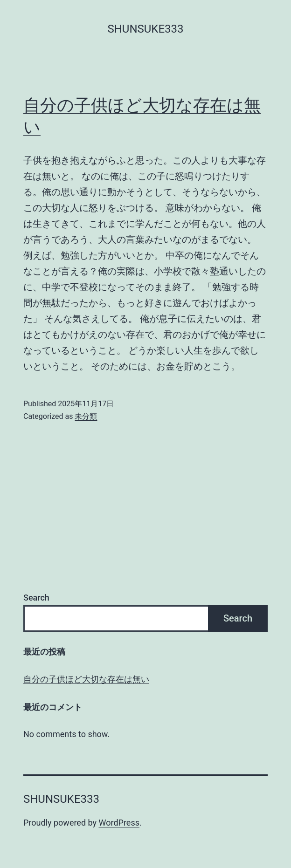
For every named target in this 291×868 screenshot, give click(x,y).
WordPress (119, 823)
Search (36, 598)
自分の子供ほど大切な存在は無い (86, 679)
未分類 (86, 416)
